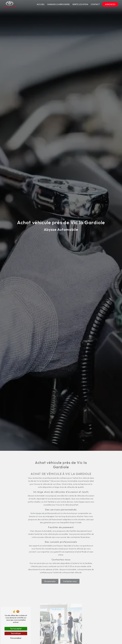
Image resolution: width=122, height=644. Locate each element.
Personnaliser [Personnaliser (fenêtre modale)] (16, 638)
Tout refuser (16, 633)
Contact (95, 4)
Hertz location (80, 4)
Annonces (110, 4)
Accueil (41, 4)
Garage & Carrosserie (58, 4)
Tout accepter (16, 629)
